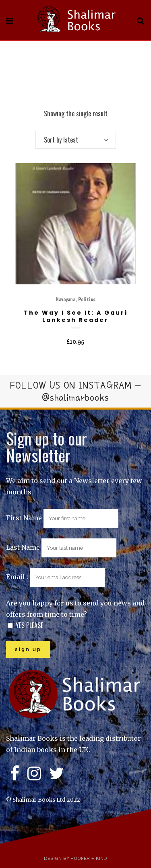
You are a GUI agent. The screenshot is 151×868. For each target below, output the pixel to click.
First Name (24, 518)
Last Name (23, 547)
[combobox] (76, 140)
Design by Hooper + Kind (75, 858)
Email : (55, 577)
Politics (87, 299)
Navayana (66, 299)
